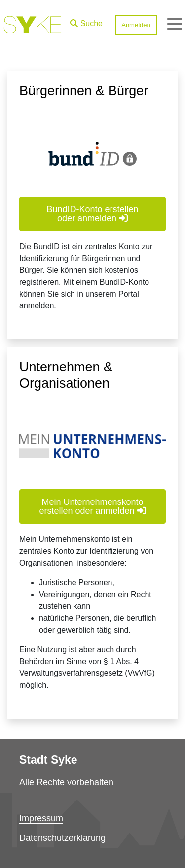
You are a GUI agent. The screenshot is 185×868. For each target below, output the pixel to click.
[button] (86, 21)
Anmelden (136, 25)
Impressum (41, 818)
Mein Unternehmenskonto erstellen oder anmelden (92, 506)
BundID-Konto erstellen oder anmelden (92, 214)
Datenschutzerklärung (62, 838)
